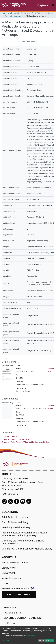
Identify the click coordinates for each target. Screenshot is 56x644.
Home (4, 13)
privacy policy (30, 636)
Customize (5, 640)
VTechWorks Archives (19, 13)
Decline (41, 640)
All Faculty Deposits (13, 16)
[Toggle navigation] (53, 5)
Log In (46, 5)
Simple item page (28, 42)
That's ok (49, 640)
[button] (42, 5)
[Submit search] (39, 5)
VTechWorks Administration (42, 13)
